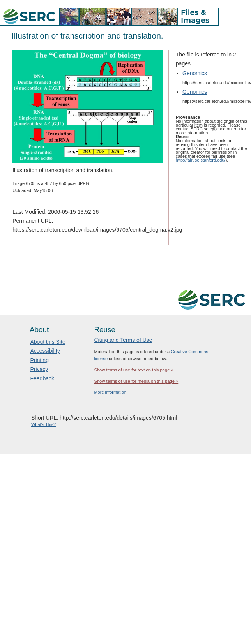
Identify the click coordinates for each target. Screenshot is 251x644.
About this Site (48, 342)
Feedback (42, 378)
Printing (39, 360)
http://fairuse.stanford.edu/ (201, 160)
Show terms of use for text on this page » (133, 370)
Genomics (195, 73)
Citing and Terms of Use (123, 340)
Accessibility (45, 351)
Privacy (39, 369)
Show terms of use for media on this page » (136, 381)
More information (110, 392)
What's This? (43, 424)
